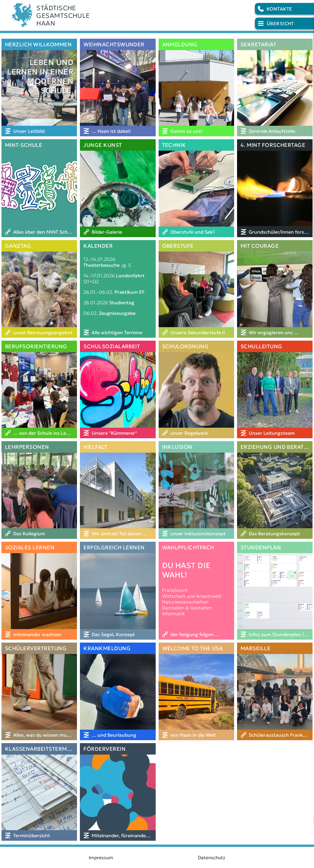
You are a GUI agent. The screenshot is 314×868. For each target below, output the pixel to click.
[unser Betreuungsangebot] (39, 332)
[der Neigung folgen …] (196, 634)
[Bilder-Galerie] (118, 232)
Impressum (101, 857)
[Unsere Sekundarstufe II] (196, 332)
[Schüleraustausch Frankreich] (275, 735)
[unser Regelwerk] (196, 433)
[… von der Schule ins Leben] (39, 433)
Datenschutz (212, 857)
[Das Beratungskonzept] (275, 534)
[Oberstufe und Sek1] (196, 232)
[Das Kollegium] (39, 534)
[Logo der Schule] (157, 15)
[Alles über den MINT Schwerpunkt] (39, 232)
